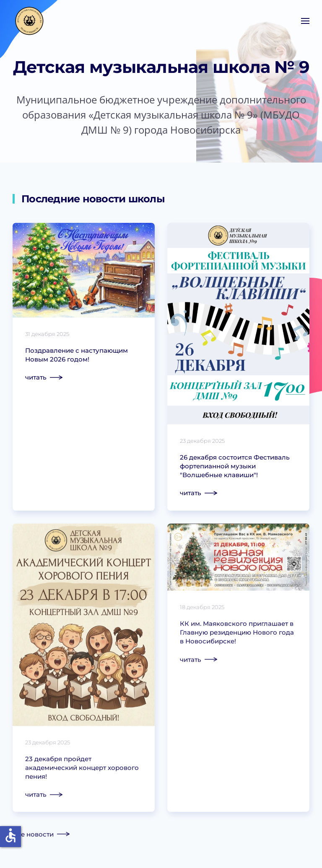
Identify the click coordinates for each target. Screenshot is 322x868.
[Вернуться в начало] (29, 21)
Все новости (33, 835)
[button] (305, 21)
